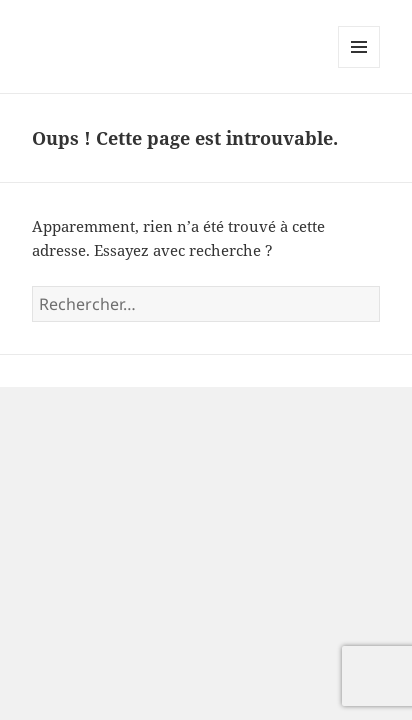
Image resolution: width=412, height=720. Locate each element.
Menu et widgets (359, 67)
